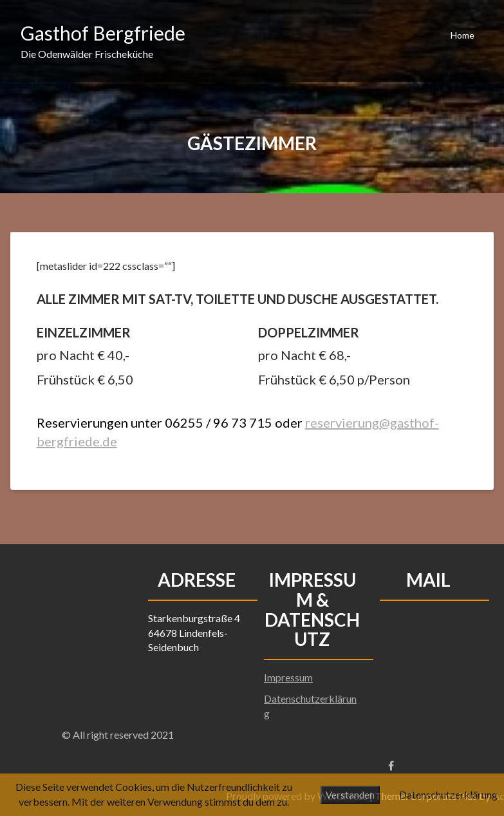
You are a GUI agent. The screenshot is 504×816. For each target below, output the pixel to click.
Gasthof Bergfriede (103, 33)
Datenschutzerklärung (448, 794)
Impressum (288, 677)
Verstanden (350, 795)
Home (462, 35)
